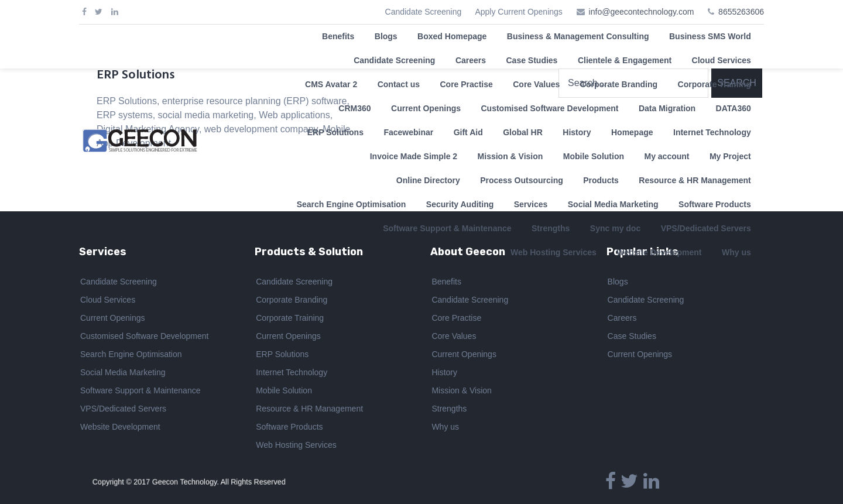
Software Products (715, 204)
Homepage (632, 132)
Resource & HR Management (695, 180)
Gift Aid (468, 132)
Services (531, 204)
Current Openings (426, 108)
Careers (471, 60)
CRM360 (354, 108)
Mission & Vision (510, 156)
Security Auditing (460, 204)
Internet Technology (712, 132)
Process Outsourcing (522, 180)
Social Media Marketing (613, 204)
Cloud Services (722, 60)
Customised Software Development (550, 108)
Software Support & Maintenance (140, 391)
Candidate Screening (424, 12)
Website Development (120, 427)
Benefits (338, 36)
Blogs (386, 36)
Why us (445, 427)
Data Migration (667, 108)
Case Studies (532, 60)
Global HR (523, 132)
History (577, 132)
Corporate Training (715, 84)
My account (666, 156)
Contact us (399, 84)
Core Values (536, 84)
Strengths (449, 409)
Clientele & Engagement (625, 60)
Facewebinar (408, 132)
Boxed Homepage (452, 36)
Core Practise (466, 84)
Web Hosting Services (296, 445)
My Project (730, 156)
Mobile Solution (594, 156)
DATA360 (734, 108)
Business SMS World (710, 36)
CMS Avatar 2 (331, 84)
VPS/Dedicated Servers (123, 409)
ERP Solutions (335, 132)
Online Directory (428, 180)
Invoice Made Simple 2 (414, 156)
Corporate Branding (619, 84)
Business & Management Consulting (578, 36)
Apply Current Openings (518, 12)
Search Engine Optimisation (352, 204)
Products (601, 180)
